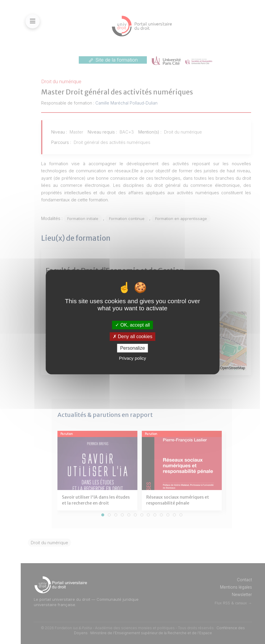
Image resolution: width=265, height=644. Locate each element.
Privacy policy (133, 358)
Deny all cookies (133, 337)
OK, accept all (132, 325)
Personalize (133, 348)
